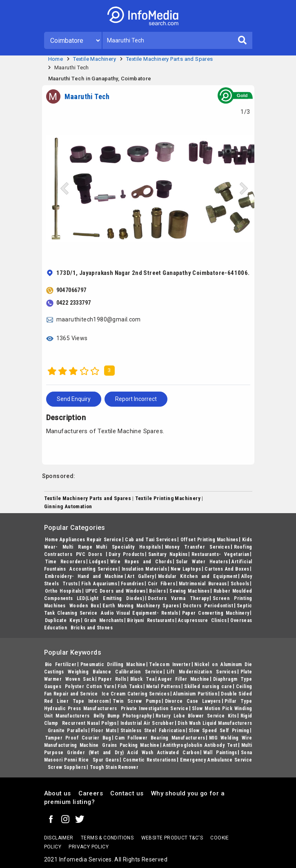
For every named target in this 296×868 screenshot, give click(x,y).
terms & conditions (107, 838)
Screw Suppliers (67, 767)
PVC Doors (90, 554)
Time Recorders (65, 562)
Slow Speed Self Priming (219, 731)
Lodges (98, 562)
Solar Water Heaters (202, 562)
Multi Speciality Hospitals (128, 547)
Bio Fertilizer (61, 664)
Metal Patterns (163, 686)
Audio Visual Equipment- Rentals (139, 613)
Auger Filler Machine (184, 679)
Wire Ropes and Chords (141, 562)
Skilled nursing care (208, 686)
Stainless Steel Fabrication (153, 731)
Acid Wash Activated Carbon (163, 753)
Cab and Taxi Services (151, 540)
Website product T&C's (172, 838)
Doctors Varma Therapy (178, 598)
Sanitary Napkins (168, 554)
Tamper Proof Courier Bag (78, 738)
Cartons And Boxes (227, 569)
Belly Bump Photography (123, 716)
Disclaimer (59, 838)
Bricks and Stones (92, 628)
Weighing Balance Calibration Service (115, 672)
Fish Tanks (130, 686)
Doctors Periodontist (208, 606)
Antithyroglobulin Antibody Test (200, 745)
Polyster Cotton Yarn (89, 686)
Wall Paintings (220, 753)
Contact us (127, 793)
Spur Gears (106, 760)
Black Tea (142, 679)
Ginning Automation (68, 506)
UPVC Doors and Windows (116, 591)
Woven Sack (80, 679)
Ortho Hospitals (63, 591)
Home (56, 59)
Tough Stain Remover (114, 767)
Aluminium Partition (195, 694)
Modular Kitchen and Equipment (198, 576)
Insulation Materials (144, 569)
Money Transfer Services (198, 547)
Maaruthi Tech (72, 68)
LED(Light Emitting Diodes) (111, 598)
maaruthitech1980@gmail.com (99, 319)
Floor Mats (104, 731)
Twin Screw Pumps (137, 701)
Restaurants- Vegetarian (220, 554)
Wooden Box (84, 606)
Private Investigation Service (155, 709)
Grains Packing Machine (131, 745)
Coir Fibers (161, 584)
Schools (240, 584)
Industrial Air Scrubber (147, 723)
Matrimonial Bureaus (203, 584)
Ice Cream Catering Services (136, 694)
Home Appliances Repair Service (83, 540)
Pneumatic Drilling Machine (113, 664)
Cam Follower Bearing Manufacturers (160, 738)
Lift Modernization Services (202, 672)
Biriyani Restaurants (151, 620)
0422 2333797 (74, 303)
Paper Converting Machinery (216, 613)
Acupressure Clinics (202, 620)
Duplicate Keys (63, 620)
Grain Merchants (104, 620)
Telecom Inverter (170, 664)
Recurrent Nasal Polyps (89, 723)
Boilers (157, 591)
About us (58, 793)
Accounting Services (94, 569)
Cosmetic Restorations (150, 760)
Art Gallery (141, 576)
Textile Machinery (95, 59)
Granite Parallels (68, 731)
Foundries (132, 584)
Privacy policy (89, 847)
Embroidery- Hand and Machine (84, 576)
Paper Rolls (112, 679)
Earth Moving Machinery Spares (141, 606)
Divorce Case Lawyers (193, 701)
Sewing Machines (189, 591)
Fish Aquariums (99, 584)
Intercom (99, 701)
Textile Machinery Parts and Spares (170, 59)
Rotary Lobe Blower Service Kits (196, 716)
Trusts (70, 584)
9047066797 (71, 290)
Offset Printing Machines (209, 540)
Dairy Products (126, 554)
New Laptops (186, 569)
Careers (91, 793)
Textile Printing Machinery (168, 498)
